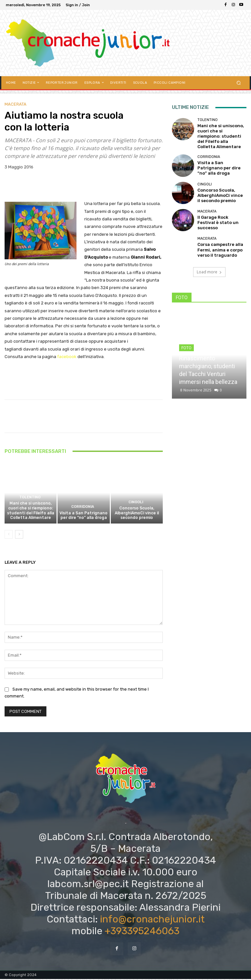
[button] (239, 83)
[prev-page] (9, 535)
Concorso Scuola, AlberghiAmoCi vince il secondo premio (137, 515)
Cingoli (136, 504)
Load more (209, 263)
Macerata (16, 104)
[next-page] (19, 535)
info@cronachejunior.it (152, 920)
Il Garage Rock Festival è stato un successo (220, 214)
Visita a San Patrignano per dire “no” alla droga (84, 517)
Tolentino (30, 500)
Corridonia (83, 509)
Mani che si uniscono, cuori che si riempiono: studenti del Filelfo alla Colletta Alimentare (31, 513)
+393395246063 (142, 932)
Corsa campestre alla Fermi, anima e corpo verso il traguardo (218, 241)
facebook (66, 357)
